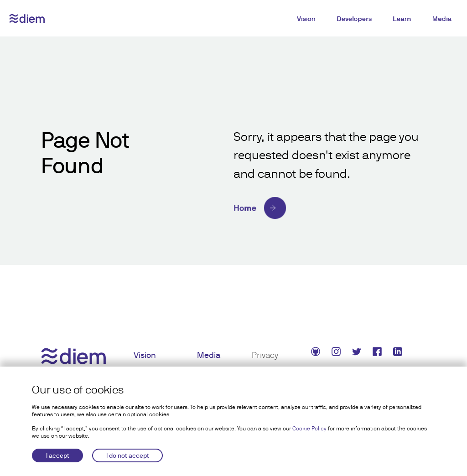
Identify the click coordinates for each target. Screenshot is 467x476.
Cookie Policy (309, 429)
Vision (306, 19)
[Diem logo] (27, 18)
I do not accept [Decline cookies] (128, 455)
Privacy (265, 355)
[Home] (330, 208)
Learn (402, 19)
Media (442, 19)
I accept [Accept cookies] (58, 455)
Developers (354, 19)
